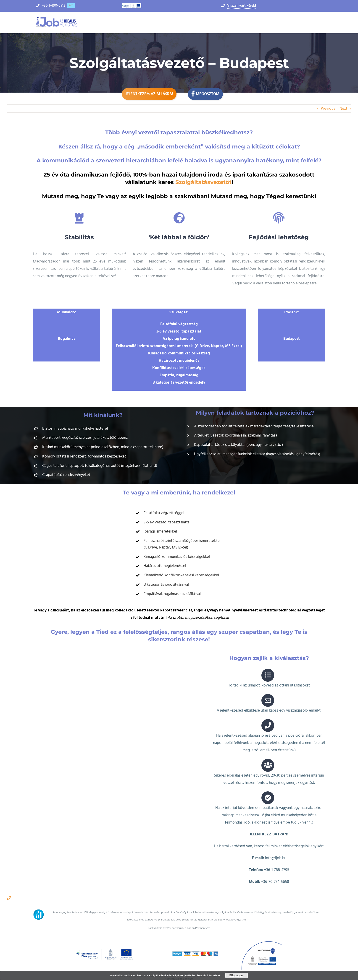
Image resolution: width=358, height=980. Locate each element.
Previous (328, 109)
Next (343, 109)
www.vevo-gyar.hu (234, 911)
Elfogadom (237, 975)
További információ (208, 975)
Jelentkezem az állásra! (149, 94)
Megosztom (205, 94)
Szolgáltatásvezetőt (203, 182)
